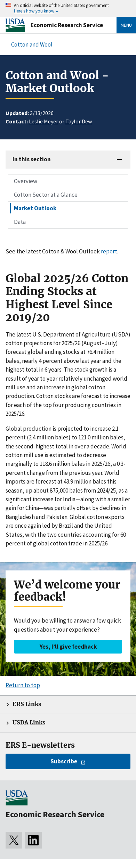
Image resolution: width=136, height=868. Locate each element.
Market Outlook (35, 208)
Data (20, 222)
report (109, 251)
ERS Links (27, 704)
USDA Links (29, 723)
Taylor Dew (79, 121)
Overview (26, 181)
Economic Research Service (67, 25)
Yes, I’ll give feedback (68, 647)
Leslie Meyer (43, 121)
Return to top (23, 685)
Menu (126, 25)
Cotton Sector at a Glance (46, 195)
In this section (32, 159)
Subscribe (64, 761)
